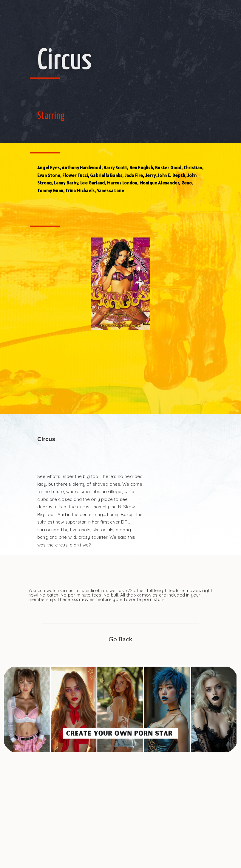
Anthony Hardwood (81, 168)
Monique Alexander (159, 183)
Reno (187, 183)
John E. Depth (171, 175)
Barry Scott (115, 168)
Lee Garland (92, 183)
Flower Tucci (75, 175)
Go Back (120, 639)
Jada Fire (134, 175)
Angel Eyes (48, 168)
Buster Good (168, 168)
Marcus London (122, 183)
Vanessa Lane (111, 191)
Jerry (150, 175)
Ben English (141, 168)
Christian (193, 168)
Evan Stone (49, 175)
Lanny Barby (66, 183)
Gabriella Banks (106, 175)
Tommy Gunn (50, 191)
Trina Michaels (80, 191)
